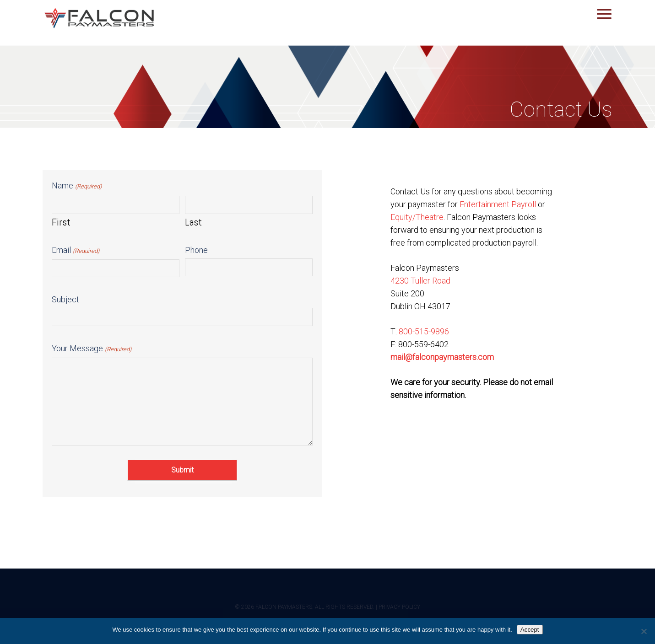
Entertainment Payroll (498, 204)
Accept (530, 630)
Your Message (91, 349)
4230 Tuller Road (420, 281)
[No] (644, 631)
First (61, 222)
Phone (196, 250)
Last (193, 222)
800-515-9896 (424, 331)
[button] (605, 14)
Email (75, 251)
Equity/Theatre (417, 217)
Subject (65, 299)
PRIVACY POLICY (399, 607)
